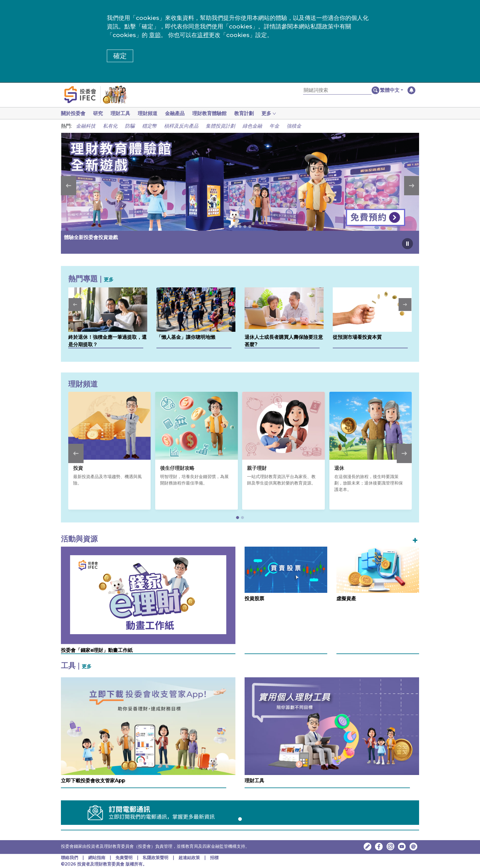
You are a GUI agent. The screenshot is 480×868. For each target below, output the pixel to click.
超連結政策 (189, 858)
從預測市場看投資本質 (357, 337)
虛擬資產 (346, 599)
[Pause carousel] (407, 244)
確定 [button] (120, 56)
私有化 (110, 126)
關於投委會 (73, 113)
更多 (87, 666)
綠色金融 (252, 126)
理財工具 (123, 113)
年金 (274, 126)
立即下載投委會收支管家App (93, 781)
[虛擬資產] (378, 569)
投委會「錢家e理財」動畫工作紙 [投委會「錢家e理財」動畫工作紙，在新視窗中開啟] (97, 650)
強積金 (294, 126)
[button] (392, 90)
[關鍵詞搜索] (337, 90)
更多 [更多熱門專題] (109, 280)
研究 (99, 113)
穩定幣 (149, 126)
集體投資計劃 (220, 126)
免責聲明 (125, 858)
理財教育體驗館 (216, 113)
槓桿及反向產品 (181, 126)
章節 (155, 35)
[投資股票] (286, 569)
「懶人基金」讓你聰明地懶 (186, 337)
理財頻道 (151, 113)
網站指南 (97, 858)
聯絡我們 (69, 858)
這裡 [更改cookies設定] (203, 35)
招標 (214, 858)
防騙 (130, 126)
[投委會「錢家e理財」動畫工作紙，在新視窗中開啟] (148, 595)
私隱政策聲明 (156, 858)
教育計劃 (251, 113)
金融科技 (86, 126)
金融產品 (180, 113)
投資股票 (254, 599)
